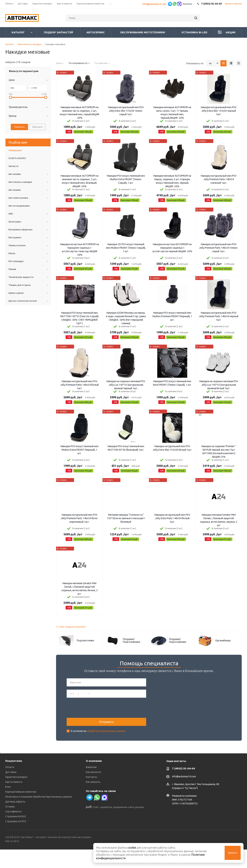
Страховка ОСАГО (16, 840)
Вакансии (91, 786)
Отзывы (10, 825)
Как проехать (94, 791)
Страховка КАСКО (16, 835)
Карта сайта (12, 860)
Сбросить (37, 127)
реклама (139, 826)
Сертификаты (13, 830)
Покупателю (14, 780)
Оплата (10, 786)
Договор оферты (15, 820)
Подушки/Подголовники (131, 640)
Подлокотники (85, 640)
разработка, (106, 826)
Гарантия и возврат (16, 796)
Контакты (92, 796)
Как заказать (93, 801)
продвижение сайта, (124, 826)
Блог (8, 805)
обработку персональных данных (106, 740)
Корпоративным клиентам (21, 810)
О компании (94, 780)
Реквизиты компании (184, 814)
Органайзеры (223, 640)
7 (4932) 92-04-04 (183, 787)
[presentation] (93, 717)
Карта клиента (14, 801)
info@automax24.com (155, 4)
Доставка (11, 791)
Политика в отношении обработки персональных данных (39, 815)
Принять (233, 853)
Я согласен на (98, 740)
